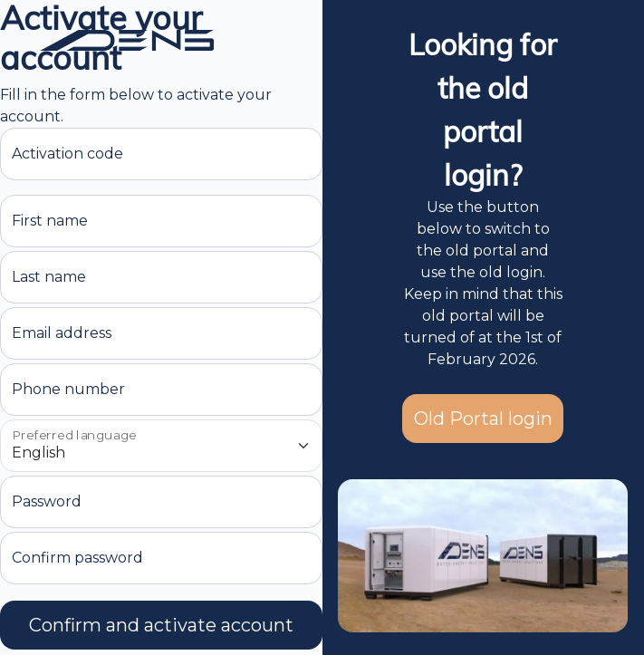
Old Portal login (483, 419)
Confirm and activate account (161, 625)
